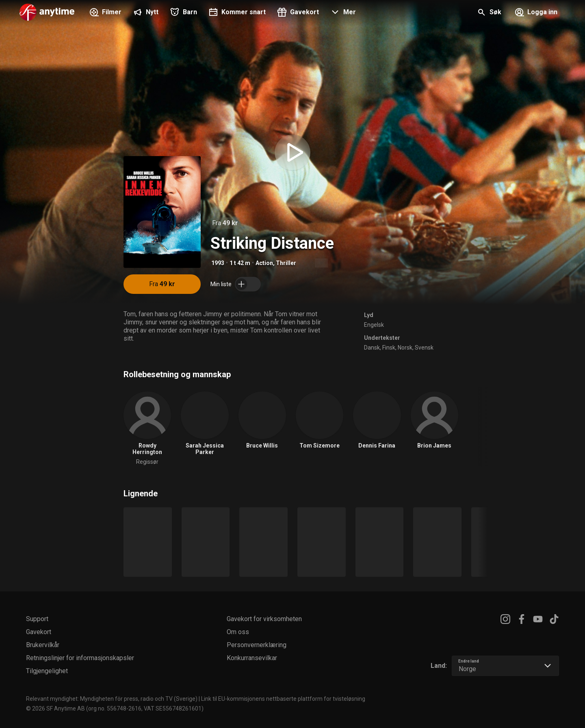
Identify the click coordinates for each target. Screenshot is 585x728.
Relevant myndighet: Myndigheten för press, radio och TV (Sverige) (112, 699)
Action (264, 263)
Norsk (405, 348)
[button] (342, 13)
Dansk (372, 348)
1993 (218, 263)
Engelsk (374, 325)
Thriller (286, 263)
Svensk (424, 348)
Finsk (389, 348)
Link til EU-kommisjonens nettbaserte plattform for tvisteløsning (283, 699)
